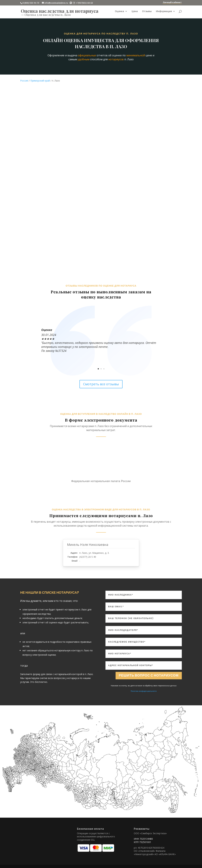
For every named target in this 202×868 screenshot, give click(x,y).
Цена (135, 12)
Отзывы (147, 12)
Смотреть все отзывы (101, 384)
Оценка (119, 12)
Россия (24, 81)
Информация (164, 12)
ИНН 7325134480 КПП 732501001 (143, 840)
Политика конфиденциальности (144, 691)
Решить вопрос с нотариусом (148, 676)
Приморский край (40, 81)
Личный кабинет (172, 2)
